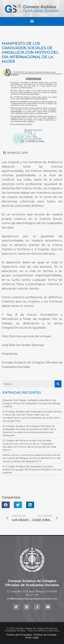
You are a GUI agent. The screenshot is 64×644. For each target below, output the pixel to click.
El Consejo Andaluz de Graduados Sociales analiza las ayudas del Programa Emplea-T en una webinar (32, 469)
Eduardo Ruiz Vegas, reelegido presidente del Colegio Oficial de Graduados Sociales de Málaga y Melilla (32, 403)
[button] (32, 21)
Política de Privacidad (19, 635)
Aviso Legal (32, 637)
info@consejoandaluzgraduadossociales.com (32, 599)
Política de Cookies (45, 635)
